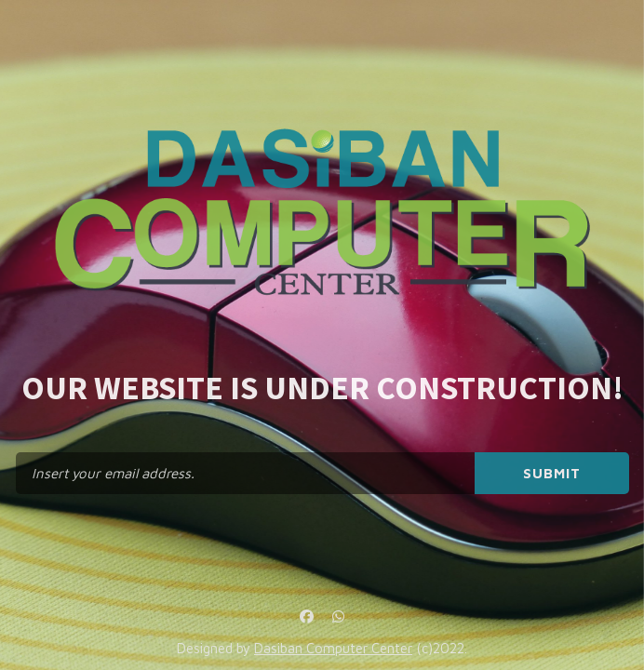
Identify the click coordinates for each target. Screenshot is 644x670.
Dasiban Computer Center (333, 648)
